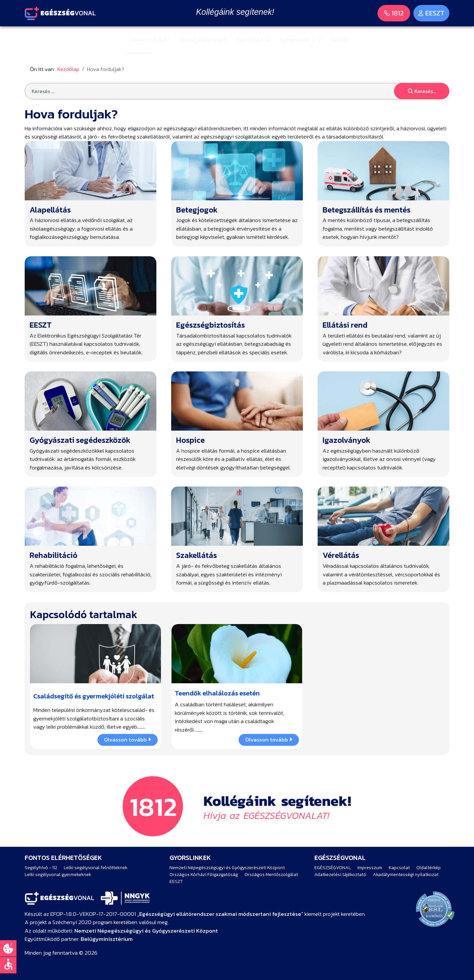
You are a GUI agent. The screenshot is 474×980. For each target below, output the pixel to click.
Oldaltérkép (429, 868)
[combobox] (237, 91)
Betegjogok (197, 210)
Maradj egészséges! (203, 39)
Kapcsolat (399, 868)
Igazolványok (346, 440)
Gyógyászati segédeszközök (80, 440)
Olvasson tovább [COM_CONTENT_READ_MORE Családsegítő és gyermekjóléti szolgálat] (128, 740)
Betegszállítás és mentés (367, 210)
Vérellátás (341, 555)
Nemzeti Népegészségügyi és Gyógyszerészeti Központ (227, 868)
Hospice (190, 440)
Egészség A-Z (253, 39)
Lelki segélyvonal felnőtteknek (96, 868)
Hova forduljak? (151, 39)
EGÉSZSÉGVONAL (333, 868)
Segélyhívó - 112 (41, 868)
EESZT (41, 325)
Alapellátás (50, 210)
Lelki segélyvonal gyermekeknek (58, 875)
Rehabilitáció (53, 555)
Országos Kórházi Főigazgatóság (204, 875)
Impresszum (370, 868)
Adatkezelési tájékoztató (340, 875)
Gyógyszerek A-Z (300, 39)
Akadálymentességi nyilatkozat (406, 875)
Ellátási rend (345, 325)
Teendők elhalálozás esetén (217, 693)
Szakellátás (197, 555)
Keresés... (422, 91)
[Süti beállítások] (8, 948)
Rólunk (340, 39)
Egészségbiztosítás (211, 325)
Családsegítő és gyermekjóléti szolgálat (94, 696)
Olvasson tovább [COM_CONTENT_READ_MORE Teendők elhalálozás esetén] (269, 740)
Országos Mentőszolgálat (271, 875)
